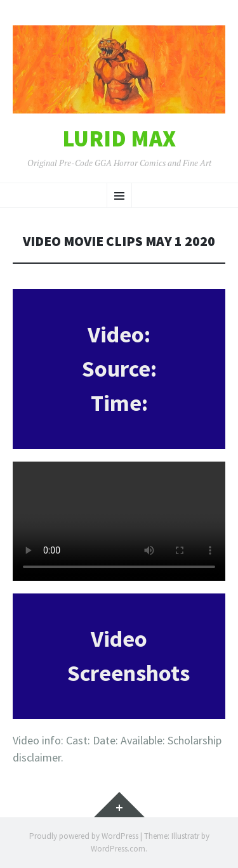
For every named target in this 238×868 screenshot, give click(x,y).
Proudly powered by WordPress (84, 836)
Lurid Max (119, 139)
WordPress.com (118, 849)
